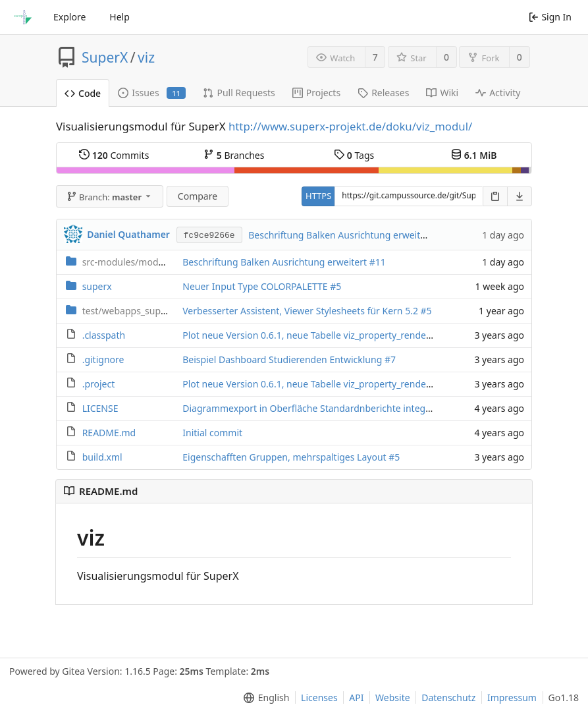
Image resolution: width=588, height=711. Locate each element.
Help (120, 17)
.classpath (104, 335)
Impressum (512, 697)
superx (97, 286)
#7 (390, 359)
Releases (383, 93)
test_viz (146, 311)
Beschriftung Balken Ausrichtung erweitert (341, 235)
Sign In (550, 17)
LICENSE (100, 408)
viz (146, 57)
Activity (498, 93)
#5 (335, 286)
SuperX (105, 57)
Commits (114, 155)
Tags (354, 155)
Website (393, 697)
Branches (234, 155)
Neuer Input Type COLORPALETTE (256, 286)
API (356, 697)
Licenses (319, 697)
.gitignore (103, 359)
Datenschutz (448, 697)
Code (83, 93)
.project (99, 384)
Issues (152, 93)
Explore (69, 17)
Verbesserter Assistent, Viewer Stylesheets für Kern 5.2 (301, 311)
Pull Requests (239, 93)
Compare (198, 196)
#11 (378, 262)
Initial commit (212, 433)
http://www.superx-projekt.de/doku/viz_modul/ (350, 126)
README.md (109, 433)
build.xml (102, 457)
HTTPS (318, 196)
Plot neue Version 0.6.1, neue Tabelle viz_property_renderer (311, 335)
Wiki (442, 93)
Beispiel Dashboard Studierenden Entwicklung (283, 359)
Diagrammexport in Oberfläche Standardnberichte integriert (314, 408)
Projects (316, 93)
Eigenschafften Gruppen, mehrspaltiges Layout (285, 457)
